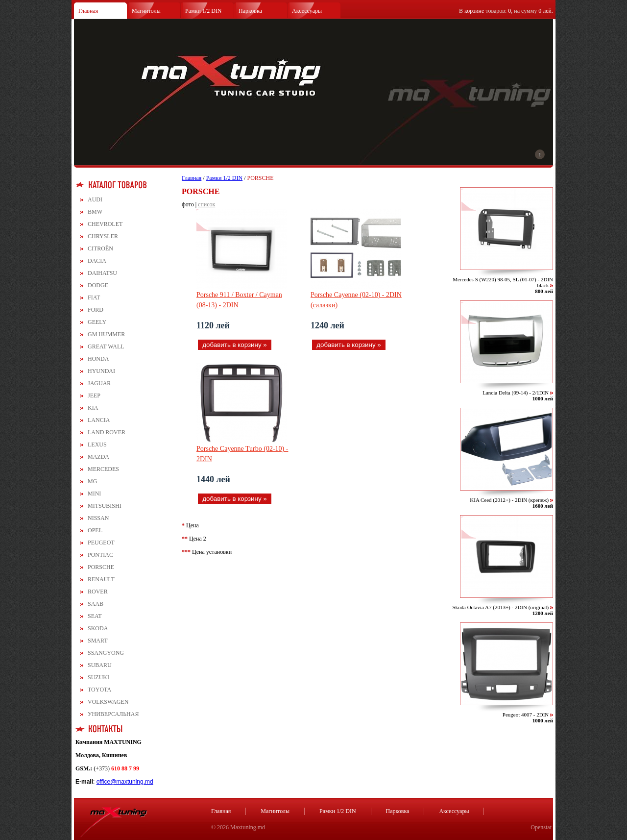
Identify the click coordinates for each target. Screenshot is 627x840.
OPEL (95, 530)
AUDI (95, 199)
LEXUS (97, 445)
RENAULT (101, 579)
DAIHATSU (102, 273)
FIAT (94, 297)
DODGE (98, 285)
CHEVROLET (105, 224)
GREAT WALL (106, 346)
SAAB (96, 604)
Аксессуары (307, 11)
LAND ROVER (107, 432)
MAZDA (98, 457)
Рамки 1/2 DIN (204, 11)
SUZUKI (98, 677)
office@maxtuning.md (125, 782)
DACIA (97, 261)
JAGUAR (99, 383)
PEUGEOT (101, 543)
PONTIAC (100, 555)
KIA (93, 408)
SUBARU (100, 665)
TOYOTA (99, 690)
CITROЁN (100, 248)
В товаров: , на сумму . (506, 11)
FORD (96, 310)
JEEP (94, 395)
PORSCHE (101, 567)
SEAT (95, 616)
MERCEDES (103, 469)
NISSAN (98, 518)
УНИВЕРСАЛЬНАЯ (113, 714)
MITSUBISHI (105, 506)
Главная (88, 11)
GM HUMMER (106, 334)
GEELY (97, 322)
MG (92, 481)
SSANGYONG (106, 653)
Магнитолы (146, 11)
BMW (95, 212)
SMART (98, 641)
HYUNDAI (101, 371)
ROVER (98, 592)
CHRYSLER (103, 236)
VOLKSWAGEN (108, 702)
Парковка (250, 11)
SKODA (98, 628)
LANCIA (99, 420)
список (206, 204)
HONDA (98, 359)
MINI (94, 494)
